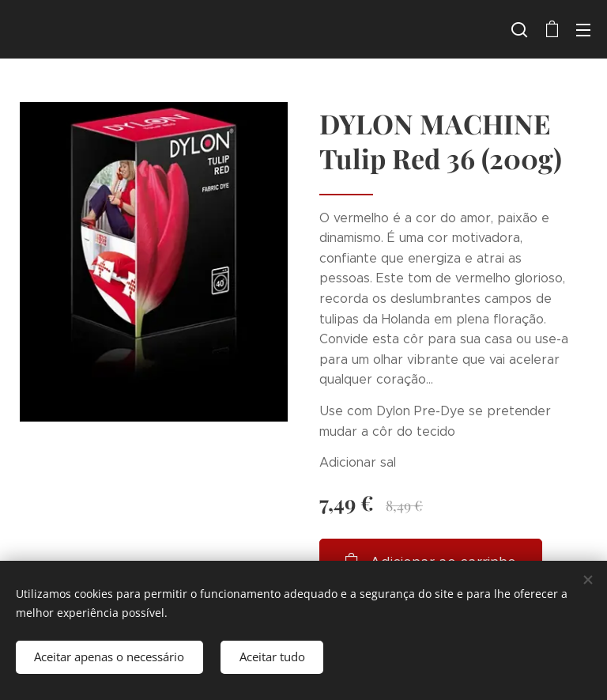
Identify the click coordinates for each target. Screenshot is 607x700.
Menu (583, 30)
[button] (519, 29)
